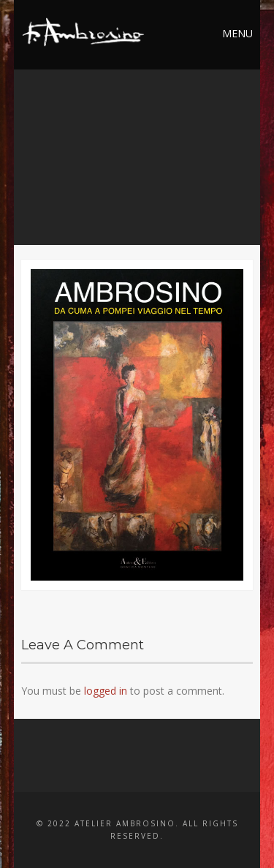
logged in (106, 691)
